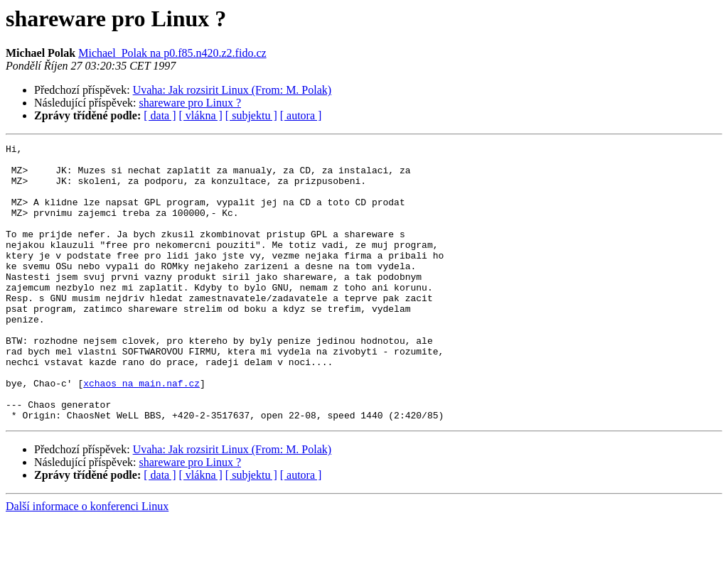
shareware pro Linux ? (191, 103)
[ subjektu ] (251, 115)
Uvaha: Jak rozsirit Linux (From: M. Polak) (232, 90)
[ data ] (160, 115)
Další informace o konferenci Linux (87, 562)
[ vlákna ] (201, 115)
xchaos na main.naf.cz (141, 432)
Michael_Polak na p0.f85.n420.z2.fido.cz (172, 53)
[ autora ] (301, 115)
